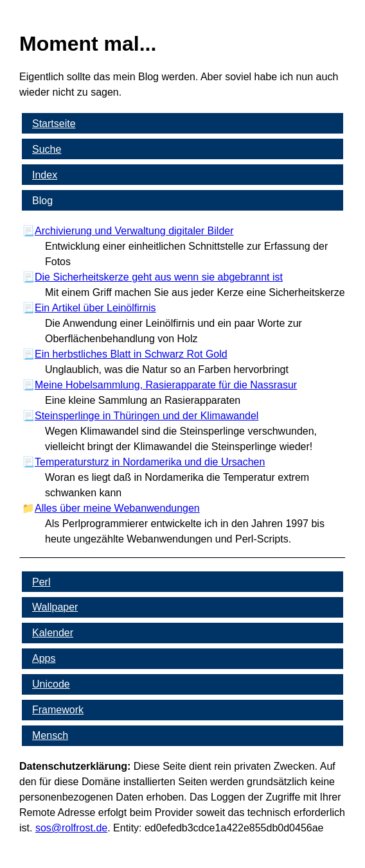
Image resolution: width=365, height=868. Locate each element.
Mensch (50, 735)
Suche (47, 149)
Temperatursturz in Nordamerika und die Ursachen (150, 462)
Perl (41, 582)
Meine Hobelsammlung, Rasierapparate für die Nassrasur (166, 385)
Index (45, 175)
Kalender (53, 633)
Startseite (54, 124)
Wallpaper (55, 607)
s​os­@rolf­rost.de (71, 828)
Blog (42, 201)
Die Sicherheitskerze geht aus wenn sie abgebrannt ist (159, 277)
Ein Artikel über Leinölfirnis (95, 308)
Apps (44, 658)
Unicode (51, 684)
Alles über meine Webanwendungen (117, 508)
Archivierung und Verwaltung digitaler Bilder (134, 231)
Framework (58, 710)
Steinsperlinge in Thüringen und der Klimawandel (147, 416)
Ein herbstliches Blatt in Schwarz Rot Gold (131, 354)
